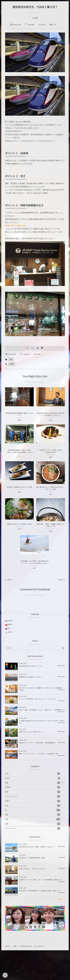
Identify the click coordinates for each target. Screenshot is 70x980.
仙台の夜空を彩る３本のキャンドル (30, 666)
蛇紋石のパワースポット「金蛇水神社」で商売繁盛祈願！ (37, 743)
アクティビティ (33, 828)
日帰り (33, 801)
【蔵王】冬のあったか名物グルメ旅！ (19, 527)
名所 (33, 819)
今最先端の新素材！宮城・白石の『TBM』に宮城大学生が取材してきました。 (19, 455)
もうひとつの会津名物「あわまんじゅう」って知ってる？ (38, 699)
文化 (33, 806)
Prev (8, 580)
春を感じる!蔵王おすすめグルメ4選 (19, 490)
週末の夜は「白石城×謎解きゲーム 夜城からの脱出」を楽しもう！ (40, 891)
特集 (19, 423)
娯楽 (33, 815)
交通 (36, 18)
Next (62, 580)
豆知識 (33, 787)
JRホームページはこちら (15, 226)
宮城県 (12, 364)
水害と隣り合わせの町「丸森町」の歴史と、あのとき (36, 847)
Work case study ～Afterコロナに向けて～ (33, 869)
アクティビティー (33, 796)
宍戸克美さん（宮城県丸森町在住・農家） (32, 858)
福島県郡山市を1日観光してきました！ (31, 677)
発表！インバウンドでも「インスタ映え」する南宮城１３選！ (39, 754)
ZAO (19, 495)
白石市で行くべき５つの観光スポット (31, 732)
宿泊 (33, 792)
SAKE (33, 778)
